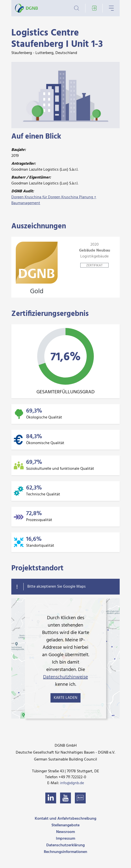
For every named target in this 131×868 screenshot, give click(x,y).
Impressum (65, 839)
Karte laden (65, 698)
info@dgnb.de (72, 783)
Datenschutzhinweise (65, 677)
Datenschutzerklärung (65, 845)
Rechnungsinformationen (65, 852)
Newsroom (65, 832)
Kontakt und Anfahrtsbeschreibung (65, 819)
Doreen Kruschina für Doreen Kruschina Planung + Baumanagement (54, 200)
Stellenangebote (65, 825)
